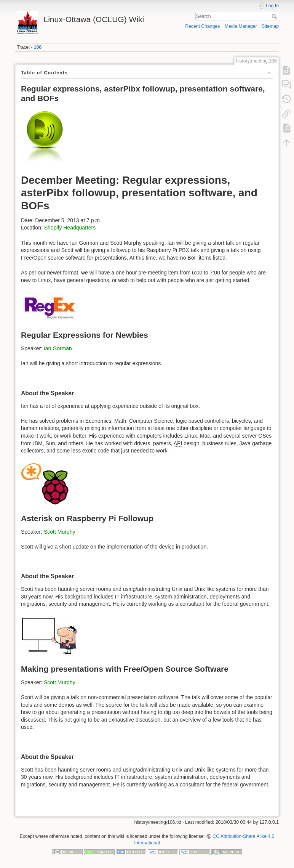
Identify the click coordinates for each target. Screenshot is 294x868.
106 (38, 47)
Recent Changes (202, 26)
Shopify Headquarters (70, 228)
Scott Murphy (59, 532)
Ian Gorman (58, 348)
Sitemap (270, 26)
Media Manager (241, 26)
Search (275, 16)
